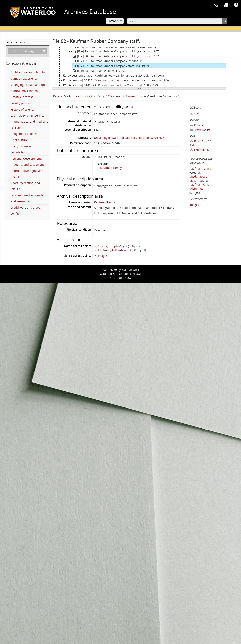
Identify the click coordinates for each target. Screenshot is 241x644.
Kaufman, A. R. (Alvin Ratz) (116, 250)
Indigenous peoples (24, 134)
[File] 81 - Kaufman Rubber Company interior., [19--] (110, 61)
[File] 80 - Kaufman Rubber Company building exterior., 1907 (115, 56)
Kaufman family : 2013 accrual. (104, 96)
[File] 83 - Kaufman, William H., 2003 (99, 71)
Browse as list (200, 130)
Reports (197, 125)
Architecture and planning (29, 72)
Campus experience (24, 78)
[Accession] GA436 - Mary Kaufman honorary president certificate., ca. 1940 (116, 80)
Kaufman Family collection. (68, 96)
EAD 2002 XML (200, 150)
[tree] (139, 68)
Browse (113, 21)
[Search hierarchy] (27, 51)
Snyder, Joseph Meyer (113, 246)
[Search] (177, 21)
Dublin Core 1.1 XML (201, 143)
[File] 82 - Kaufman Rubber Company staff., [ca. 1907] (110, 66)
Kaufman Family (111, 168)
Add (196, 113)
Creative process (22, 97)
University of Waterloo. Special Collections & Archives (130, 138)
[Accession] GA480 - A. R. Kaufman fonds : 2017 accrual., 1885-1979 (110, 85)
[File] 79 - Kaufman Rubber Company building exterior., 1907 (115, 51)
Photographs (132, 96)
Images (103, 256)
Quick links (236, 5)
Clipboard (216, 5)
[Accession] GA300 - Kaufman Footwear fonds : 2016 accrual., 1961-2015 (113, 76)
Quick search (16, 42)
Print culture (19, 140)
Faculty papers (21, 103)
